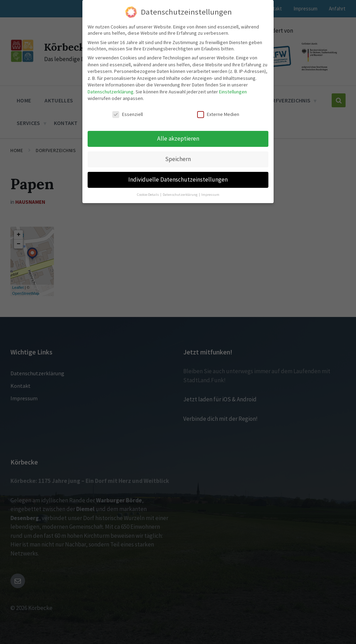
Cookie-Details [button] (148, 194)
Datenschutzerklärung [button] (180, 194)
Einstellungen (233, 91)
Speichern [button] (178, 158)
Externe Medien (218, 114)
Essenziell (128, 114)
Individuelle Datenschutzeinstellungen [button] (178, 179)
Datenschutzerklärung (111, 91)
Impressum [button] (210, 194)
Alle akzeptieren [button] (178, 138)
